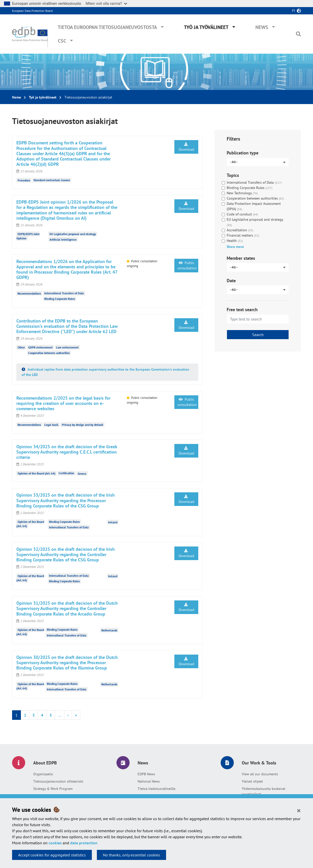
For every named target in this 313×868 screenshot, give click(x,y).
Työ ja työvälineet (206, 27)
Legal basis (51, 425)
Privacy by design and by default (83, 425)
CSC (62, 41)
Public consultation (187, 265)
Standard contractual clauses (52, 180)
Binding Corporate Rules (60, 299)
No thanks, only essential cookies (131, 855)
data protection (84, 843)
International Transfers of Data (64, 293)
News (262, 27)
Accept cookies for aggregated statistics (52, 855)
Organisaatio (43, 774)
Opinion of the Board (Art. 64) (36, 473)
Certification (66, 473)
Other (21, 347)
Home (16, 97)
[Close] (299, 810)
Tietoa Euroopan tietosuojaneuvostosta (107, 27)
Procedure (24, 180)
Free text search (242, 310)
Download (186, 147)
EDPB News (146, 774)
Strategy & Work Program (53, 789)
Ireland (113, 522)
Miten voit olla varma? (106, 3)
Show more (235, 247)
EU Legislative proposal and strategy (73, 234)
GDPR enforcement (40, 347)
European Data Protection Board (32, 11)
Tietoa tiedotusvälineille (156, 789)
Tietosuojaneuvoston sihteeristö (58, 781)
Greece (82, 474)
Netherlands (109, 630)
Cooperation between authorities (49, 353)
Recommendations (29, 293)
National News (149, 781)
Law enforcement (67, 347)
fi (294, 11)
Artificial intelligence (63, 239)
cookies (55, 843)
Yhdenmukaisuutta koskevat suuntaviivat (264, 791)
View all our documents (260, 774)
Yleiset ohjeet (252, 781)
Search (258, 335)
